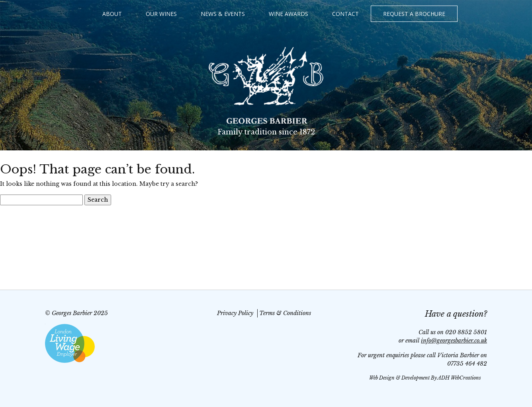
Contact (345, 14)
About (112, 14)
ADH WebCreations (459, 378)
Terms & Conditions (285, 313)
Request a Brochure (414, 14)
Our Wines (161, 14)
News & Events (223, 14)
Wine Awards (288, 14)
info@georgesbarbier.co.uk (454, 341)
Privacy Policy (235, 313)
